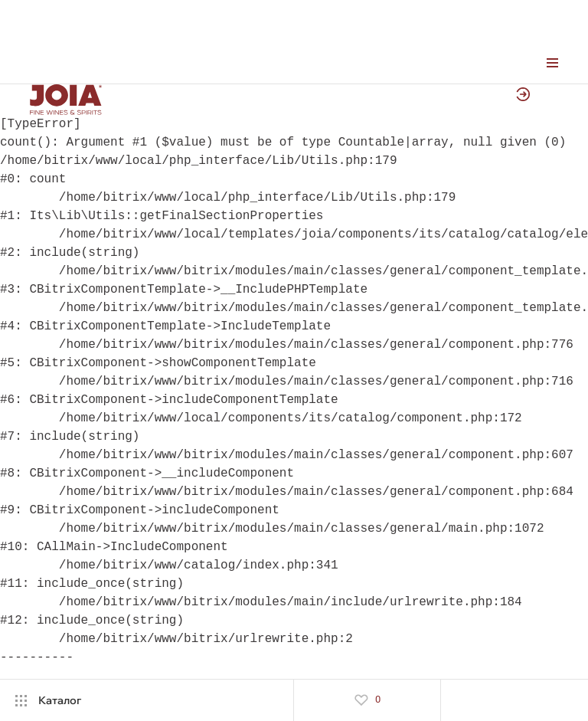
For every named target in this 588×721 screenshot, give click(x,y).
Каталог (60, 700)
